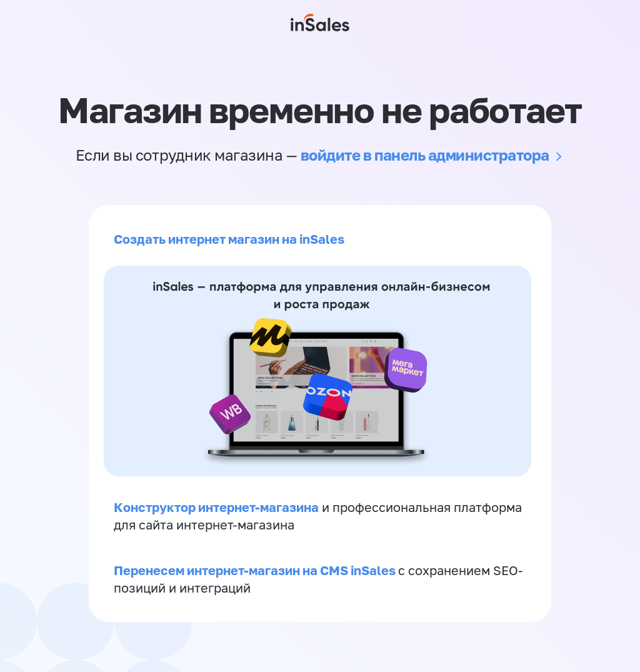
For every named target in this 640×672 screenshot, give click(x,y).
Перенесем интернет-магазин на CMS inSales (256, 570)
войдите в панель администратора (425, 155)
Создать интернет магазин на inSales (229, 239)
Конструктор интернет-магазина (216, 507)
